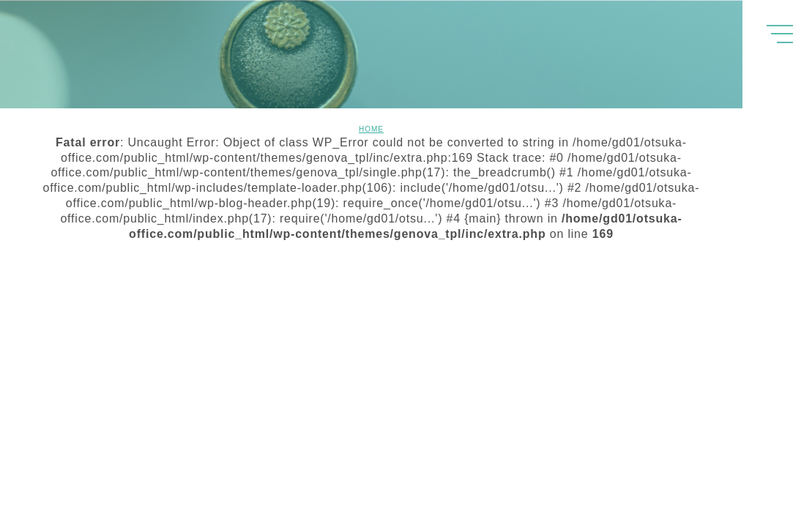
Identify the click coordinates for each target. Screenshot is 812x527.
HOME (371, 129)
